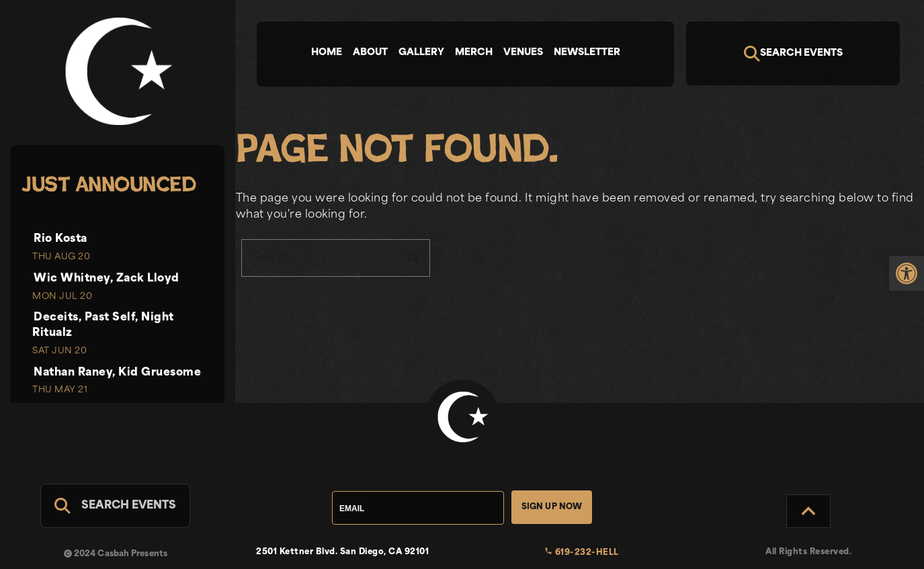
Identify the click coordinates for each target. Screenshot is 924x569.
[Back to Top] (808, 511)
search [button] (414, 258)
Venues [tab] (523, 53)
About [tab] (370, 53)
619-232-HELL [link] (582, 553)
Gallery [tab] (421, 53)
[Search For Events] (115, 506)
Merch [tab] (474, 53)
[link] (907, 273)
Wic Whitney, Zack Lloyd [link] (107, 279)
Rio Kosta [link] (60, 239)
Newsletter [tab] (587, 53)
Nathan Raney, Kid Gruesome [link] (117, 373)
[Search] (793, 53)
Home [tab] (327, 53)
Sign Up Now (552, 507)
